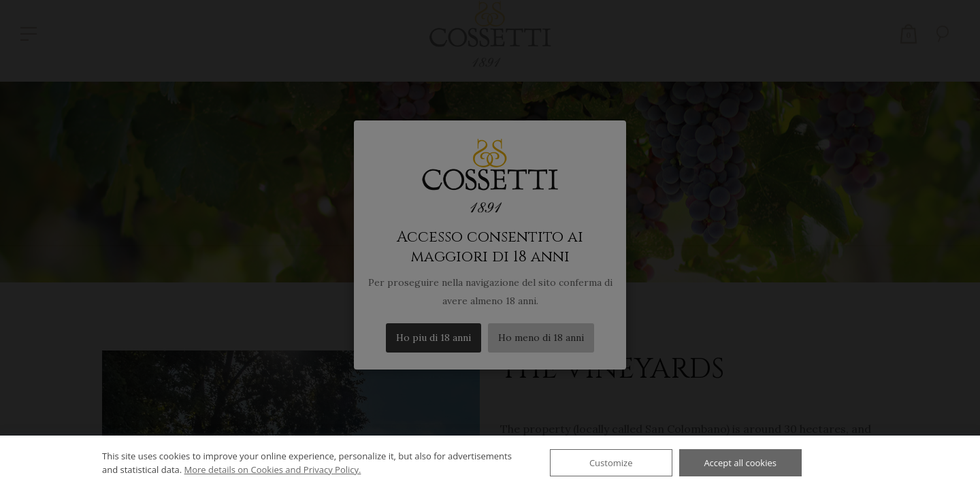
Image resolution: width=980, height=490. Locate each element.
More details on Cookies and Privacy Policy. (273, 470)
